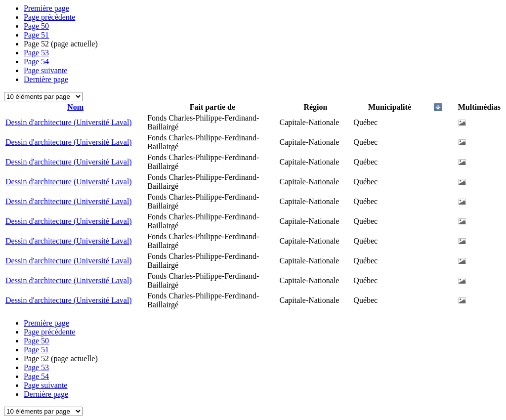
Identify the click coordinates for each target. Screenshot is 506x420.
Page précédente (49, 17)
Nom (75, 107)
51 (36, 35)
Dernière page (46, 79)
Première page (46, 8)
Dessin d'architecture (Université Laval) (69, 122)
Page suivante (45, 70)
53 (36, 53)
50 (36, 26)
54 (36, 62)
